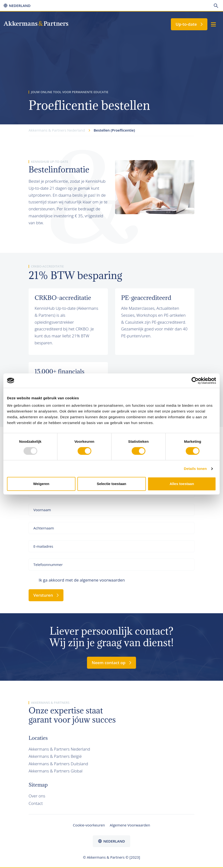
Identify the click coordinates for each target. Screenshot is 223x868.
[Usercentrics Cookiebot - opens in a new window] (195, 381)
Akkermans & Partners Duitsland (58, 764)
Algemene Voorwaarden (130, 825)
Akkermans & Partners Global (56, 771)
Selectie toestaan (112, 484)
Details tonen (195, 469)
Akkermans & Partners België (55, 756)
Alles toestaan (182, 484)
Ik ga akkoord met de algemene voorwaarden (82, 580)
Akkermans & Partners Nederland (59, 749)
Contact (36, 803)
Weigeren (41, 484)
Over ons (37, 796)
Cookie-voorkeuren (89, 825)
